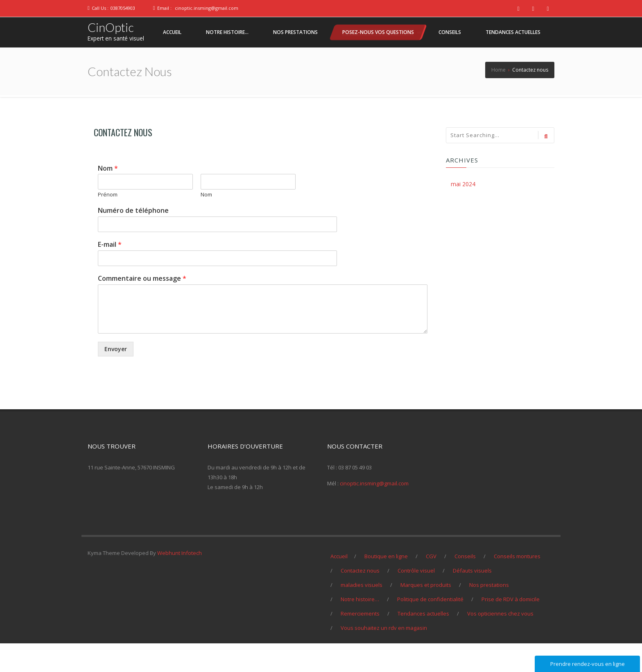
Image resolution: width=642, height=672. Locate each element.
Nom (108, 197)
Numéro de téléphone (133, 239)
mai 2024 (463, 213)
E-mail (110, 273)
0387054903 (123, 8)
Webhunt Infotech (180, 582)
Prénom (108, 223)
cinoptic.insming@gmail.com (207, 8)
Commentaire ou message (142, 307)
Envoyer (116, 378)
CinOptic (111, 27)
